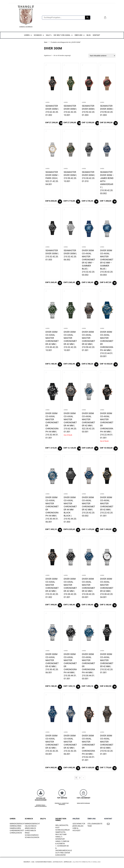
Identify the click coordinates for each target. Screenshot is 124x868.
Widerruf (27, 862)
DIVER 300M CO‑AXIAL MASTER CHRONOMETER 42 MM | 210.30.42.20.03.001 (89, 588)
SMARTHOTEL (61, 832)
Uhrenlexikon (16, 833)
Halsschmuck (31, 826)
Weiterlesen (79, 448)
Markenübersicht (17, 824)
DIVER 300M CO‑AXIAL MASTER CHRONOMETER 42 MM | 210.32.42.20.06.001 (70, 745)
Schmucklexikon (32, 837)
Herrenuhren (15, 826)
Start (46, 42)
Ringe (27, 833)
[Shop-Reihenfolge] (102, 56)
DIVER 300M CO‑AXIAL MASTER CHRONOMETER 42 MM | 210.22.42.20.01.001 (107, 507)
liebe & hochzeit (76, 829)
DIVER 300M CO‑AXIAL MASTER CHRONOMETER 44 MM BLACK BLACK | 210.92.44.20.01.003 (70, 510)
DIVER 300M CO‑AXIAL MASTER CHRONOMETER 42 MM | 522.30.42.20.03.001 (89, 422)
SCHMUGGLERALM (62, 830)
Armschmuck (30, 828)
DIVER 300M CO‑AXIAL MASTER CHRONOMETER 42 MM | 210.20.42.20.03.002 (89, 507)
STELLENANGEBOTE (95, 824)
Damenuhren (15, 828)
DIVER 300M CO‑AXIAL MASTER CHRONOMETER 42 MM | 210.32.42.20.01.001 (107, 663)
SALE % (43, 819)
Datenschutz (58, 862)
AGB (33, 862)
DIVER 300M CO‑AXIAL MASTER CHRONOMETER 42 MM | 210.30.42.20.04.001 (107, 588)
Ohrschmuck (30, 830)
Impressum (68, 862)
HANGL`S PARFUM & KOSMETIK (62, 842)
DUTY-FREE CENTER (63, 853)
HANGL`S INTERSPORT (60, 838)
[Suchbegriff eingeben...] (64, 18)
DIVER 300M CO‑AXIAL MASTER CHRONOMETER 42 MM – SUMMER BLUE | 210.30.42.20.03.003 (107, 263)
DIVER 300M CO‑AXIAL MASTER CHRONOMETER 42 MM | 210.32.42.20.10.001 (70, 341)
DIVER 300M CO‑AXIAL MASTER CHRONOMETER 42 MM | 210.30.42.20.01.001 (70, 588)
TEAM (90, 826)
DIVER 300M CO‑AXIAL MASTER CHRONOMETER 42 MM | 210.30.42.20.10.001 (52, 341)
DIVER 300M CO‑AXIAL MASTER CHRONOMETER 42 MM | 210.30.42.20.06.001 (52, 663)
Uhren (47, 102)
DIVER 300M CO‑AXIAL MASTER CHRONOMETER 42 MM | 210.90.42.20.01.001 (89, 341)
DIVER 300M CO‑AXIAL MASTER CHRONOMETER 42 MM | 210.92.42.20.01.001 (107, 745)
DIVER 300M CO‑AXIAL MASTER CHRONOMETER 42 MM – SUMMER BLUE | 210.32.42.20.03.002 (89, 263)
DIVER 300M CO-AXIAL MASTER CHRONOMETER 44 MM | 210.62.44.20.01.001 (70, 422)
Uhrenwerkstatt (17, 830)
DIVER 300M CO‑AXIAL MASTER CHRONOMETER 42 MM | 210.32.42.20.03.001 (52, 745)
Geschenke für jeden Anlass (79, 825)
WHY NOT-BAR (61, 834)
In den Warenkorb (61, 123)
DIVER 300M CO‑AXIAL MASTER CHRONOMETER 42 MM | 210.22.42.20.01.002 (52, 588)
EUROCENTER (60, 855)
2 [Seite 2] (80, 778)
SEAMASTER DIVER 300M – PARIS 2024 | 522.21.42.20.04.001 (52, 178)
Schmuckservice (32, 835)
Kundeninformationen (44, 862)
